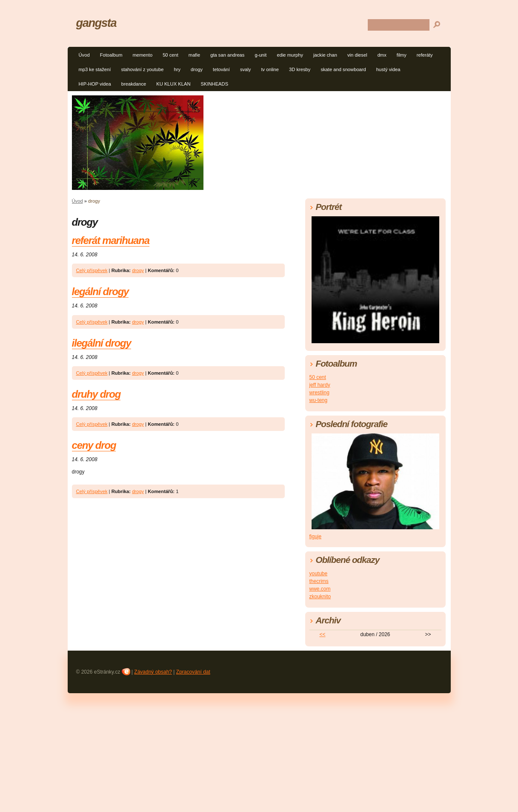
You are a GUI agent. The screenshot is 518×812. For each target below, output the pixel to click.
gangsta (96, 23)
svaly (246, 69)
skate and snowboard (343, 69)
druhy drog (96, 394)
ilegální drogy (102, 343)
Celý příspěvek (92, 270)
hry (177, 69)
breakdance (134, 84)
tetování (221, 69)
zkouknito (320, 597)
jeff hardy (320, 385)
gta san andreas (227, 55)
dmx (382, 55)
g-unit (260, 55)
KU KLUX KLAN (173, 84)
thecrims (319, 581)
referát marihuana (111, 240)
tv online (270, 69)
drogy (197, 69)
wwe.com (320, 589)
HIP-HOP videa (95, 84)
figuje (316, 537)
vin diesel (357, 55)
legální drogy (100, 291)
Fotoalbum (111, 55)
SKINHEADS (214, 84)
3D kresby (300, 69)
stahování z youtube (142, 69)
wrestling (319, 393)
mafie (194, 55)
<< (322, 634)
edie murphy (290, 55)
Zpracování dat (193, 672)
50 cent (170, 55)
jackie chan (325, 55)
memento (142, 55)
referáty (425, 55)
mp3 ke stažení (95, 69)
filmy (402, 55)
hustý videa (388, 69)
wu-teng (319, 400)
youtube (319, 574)
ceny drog (94, 445)
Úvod (84, 55)
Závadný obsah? (153, 672)
